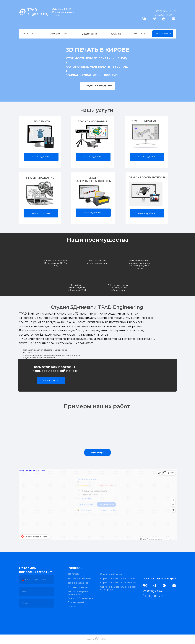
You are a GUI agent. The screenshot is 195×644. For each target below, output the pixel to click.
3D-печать (74, 574)
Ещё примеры (97, 452)
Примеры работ (58, 34)
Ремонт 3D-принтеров (81, 598)
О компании (89, 34)
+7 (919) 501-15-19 (166, 11)
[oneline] (37, 591)
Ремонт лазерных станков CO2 (78, 593)
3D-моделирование (79, 579)
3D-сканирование (78, 583)
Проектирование (78, 587)
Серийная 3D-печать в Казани (117, 579)
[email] (37, 603)
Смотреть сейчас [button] (50, 381)
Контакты (140, 34)
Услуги (27, 34)
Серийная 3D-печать (112, 574)
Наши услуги (97, 110)
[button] (97, 86)
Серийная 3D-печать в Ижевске (118, 583)
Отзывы (116, 34)
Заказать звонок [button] (163, 34)
